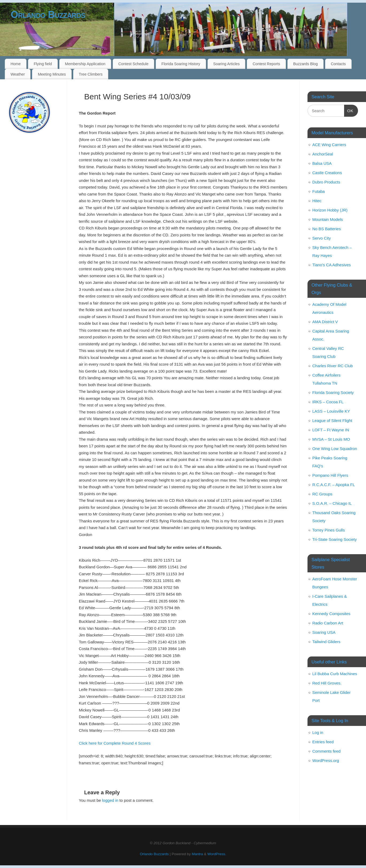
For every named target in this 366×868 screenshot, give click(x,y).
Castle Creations (327, 173)
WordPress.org (326, 761)
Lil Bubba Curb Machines (335, 674)
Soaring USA (324, 632)
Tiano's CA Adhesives (332, 265)
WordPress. (217, 854)
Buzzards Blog (305, 64)
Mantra (197, 854)
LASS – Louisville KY (331, 411)
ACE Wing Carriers (329, 145)
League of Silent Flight (332, 421)
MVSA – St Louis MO (331, 439)
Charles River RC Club (333, 366)
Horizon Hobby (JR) (330, 210)
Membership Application (85, 64)
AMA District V (325, 322)
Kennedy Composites (331, 614)
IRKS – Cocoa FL (328, 402)
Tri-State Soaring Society (334, 539)
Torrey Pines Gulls (329, 530)
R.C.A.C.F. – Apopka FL (334, 485)
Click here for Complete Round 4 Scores (115, 743)
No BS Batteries (327, 229)
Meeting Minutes (52, 74)
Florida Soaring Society (333, 392)
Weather (18, 74)
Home (15, 64)
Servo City (322, 238)
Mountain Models (328, 219)
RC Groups (322, 494)
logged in (110, 800)
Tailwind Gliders (326, 642)
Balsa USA (322, 163)
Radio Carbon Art (328, 623)
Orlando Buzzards (48, 15)
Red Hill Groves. (327, 683)
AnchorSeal (323, 154)
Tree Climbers (91, 74)
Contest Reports (266, 64)
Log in (318, 732)
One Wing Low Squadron (335, 449)
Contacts (338, 64)
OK (349, 110)
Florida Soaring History (181, 64)
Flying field (43, 64)
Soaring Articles (226, 64)
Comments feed (326, 751)
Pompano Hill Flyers (330, 475)
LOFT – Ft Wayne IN (331, 430)
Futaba (319, 191)
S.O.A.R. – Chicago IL (332, 503)
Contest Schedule (133, 64)
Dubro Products (326, 182)
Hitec (317, 201)
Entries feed (323, 742)
